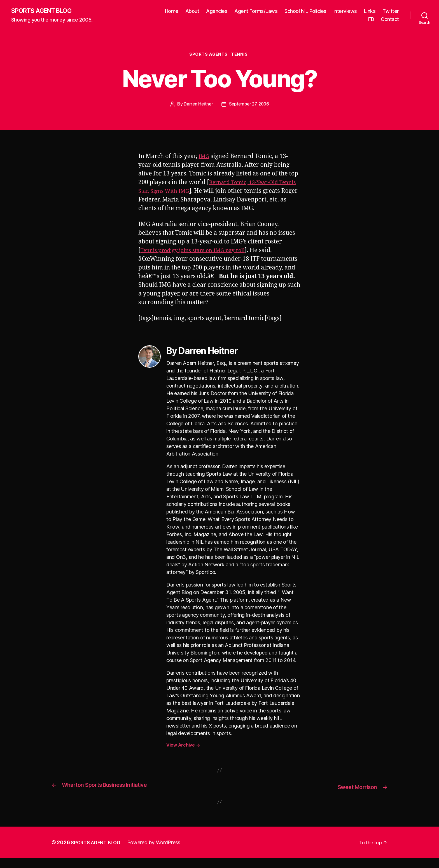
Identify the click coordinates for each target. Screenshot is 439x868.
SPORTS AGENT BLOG (45, 11)
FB (371, 20)
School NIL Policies (305, 11)
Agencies (217, 11)
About (192, 11)
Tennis (241, 56)
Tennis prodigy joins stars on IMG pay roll (199, 261)
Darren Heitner (197, 106)
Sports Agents (208, 56)
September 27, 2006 (249, 106)
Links (370, 11)
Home (172, 11)
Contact (390, 20)
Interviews (345, 11)
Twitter (391, 11)
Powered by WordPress (157, 852)
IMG (204, 158)
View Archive (183, 756)
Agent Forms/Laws (256, 11)
